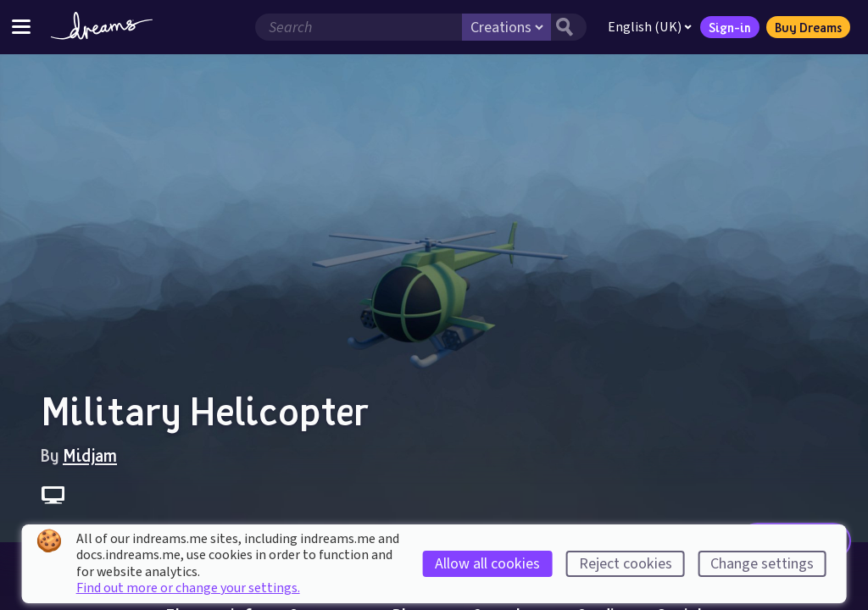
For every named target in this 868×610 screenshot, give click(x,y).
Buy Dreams (808, 27)
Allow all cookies (487, 564)
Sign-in (730, 27)
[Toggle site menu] (21, 27)
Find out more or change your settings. (188, 588)
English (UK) (650, 27)
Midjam (90, 455)
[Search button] (569, 27)
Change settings (762, 564)
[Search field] (359, 27)
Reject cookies (626, 564)
